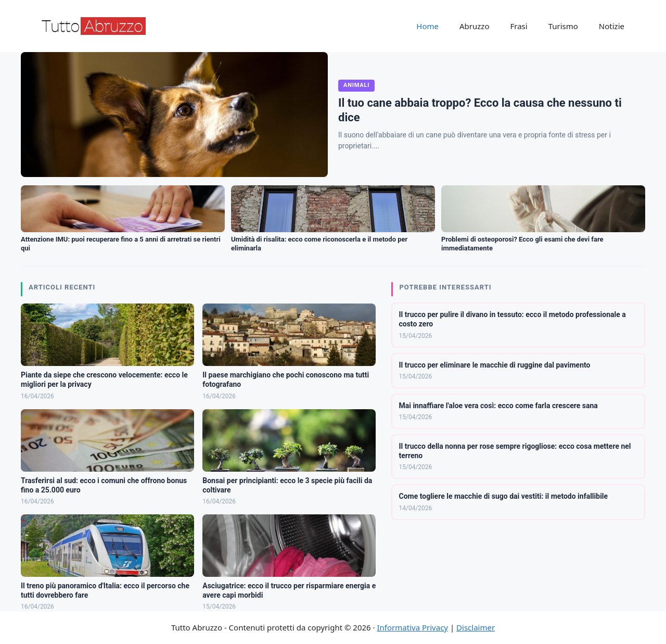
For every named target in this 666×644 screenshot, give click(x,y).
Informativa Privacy (413, 627)
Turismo (563, 26)
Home (427, 26)
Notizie (612, 26)
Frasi (518, 26)
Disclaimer (476, 627)
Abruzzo (474, 26)
